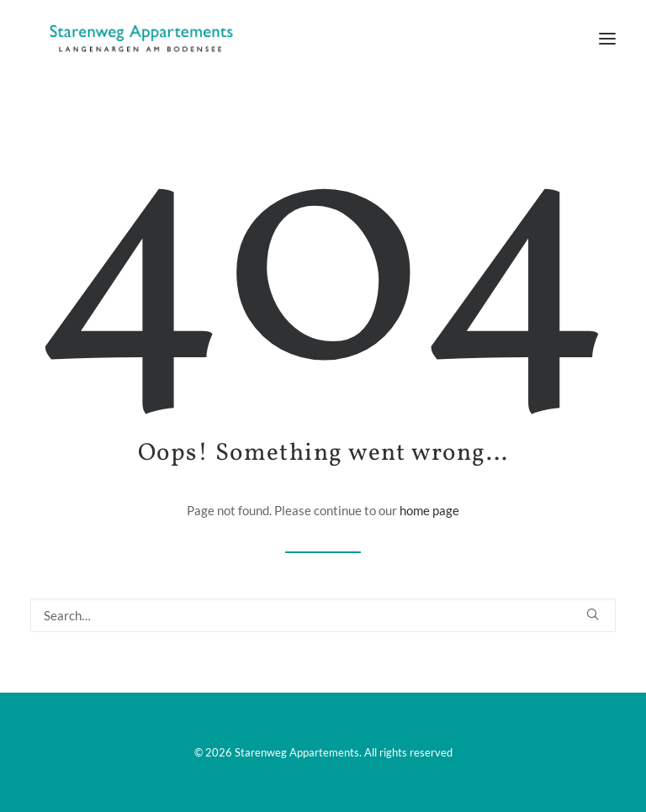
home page (429, 510)
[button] (607, 39)
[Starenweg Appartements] (136, 39)
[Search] (323, 615)
